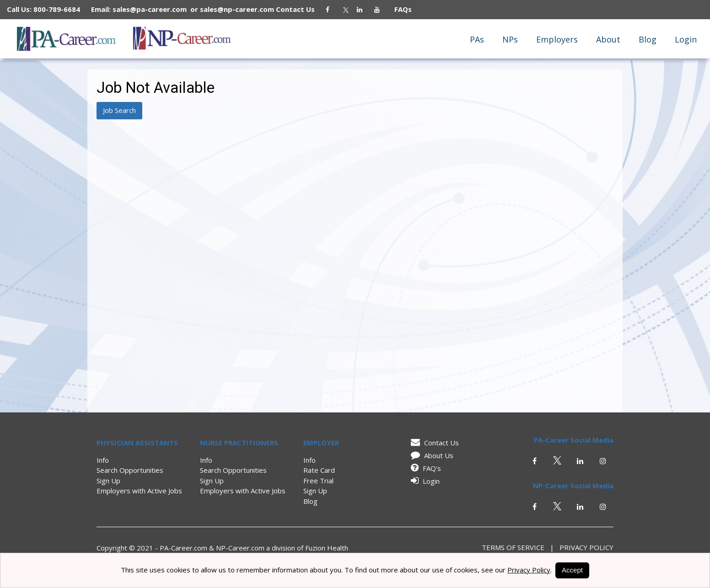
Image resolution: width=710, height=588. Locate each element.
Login (686, 39)
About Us (430, 455)
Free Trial (318, 481)
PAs (477, 39)
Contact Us (300, 9)
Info (103, 460)
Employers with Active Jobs (139, 491)
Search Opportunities (130, 470)
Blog (648, 39)
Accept (572, 570)
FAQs (399, 9)
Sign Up (108, 481)
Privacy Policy (584, 547)
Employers (557, 39)
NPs (510, 39)
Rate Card (319, 470)
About (608, 39)
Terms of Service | (518, 547)
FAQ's (424, 468)
